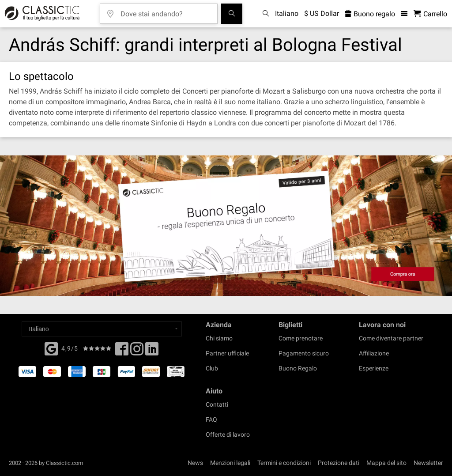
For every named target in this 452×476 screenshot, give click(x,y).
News (195, 463)
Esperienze (374, 368)
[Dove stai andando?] (165, 11)
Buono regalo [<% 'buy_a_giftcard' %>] (370, 14)
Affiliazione (374, 353)
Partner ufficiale (227, 353)
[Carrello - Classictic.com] (430, 14)
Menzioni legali (230, 463)
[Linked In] (152, 351)
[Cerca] (232, 14)
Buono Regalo (298, 368)
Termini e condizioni (284, 463)
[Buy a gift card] (226, 226)
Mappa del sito (386, 463)
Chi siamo (219, 338)
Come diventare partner (391, 338)
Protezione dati (339, 463)
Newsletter (428, 463)
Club (212, 368)
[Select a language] (102, 329)
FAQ (211, 419)
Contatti (217, 404)
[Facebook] (51, 348)
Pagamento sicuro (304, 353)
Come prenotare (301, 338)
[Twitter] (137, 351)
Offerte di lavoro (228, 434)
